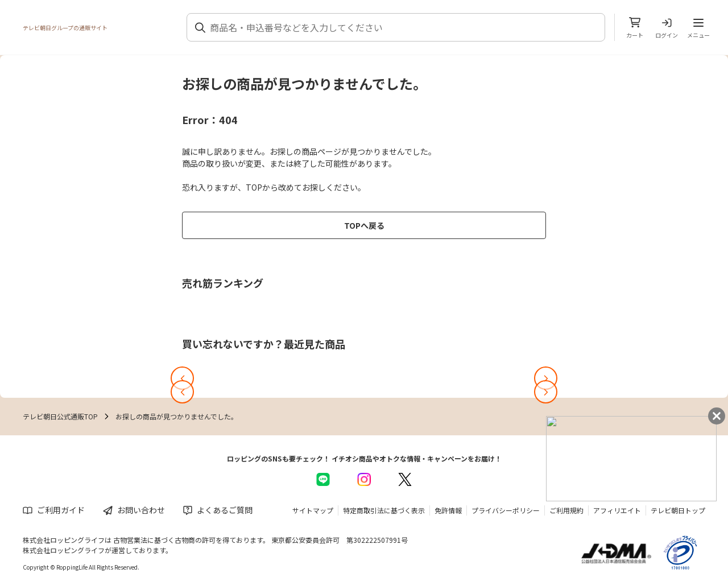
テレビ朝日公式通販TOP (60, 416)
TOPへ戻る (364, 225)
